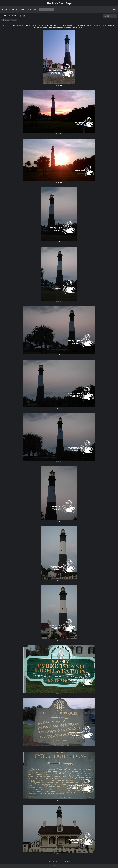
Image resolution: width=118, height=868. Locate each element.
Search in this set (11, 20)
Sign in (115, 10)
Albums (4, 9)
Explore (12, 9)
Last (68, 861)
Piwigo (62, 866)
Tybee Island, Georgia (15, 16)
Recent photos (32, 9)
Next (65, 861)
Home (4, 16)
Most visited (20, 9)
